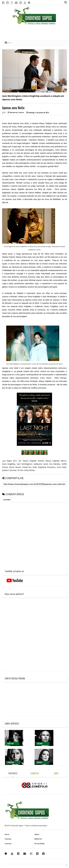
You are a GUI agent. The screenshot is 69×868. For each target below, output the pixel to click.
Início (7, 834)
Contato (8, 844)
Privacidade (39, 844)
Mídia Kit (38, 839)
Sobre (37, 834)
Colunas (8, 839)
